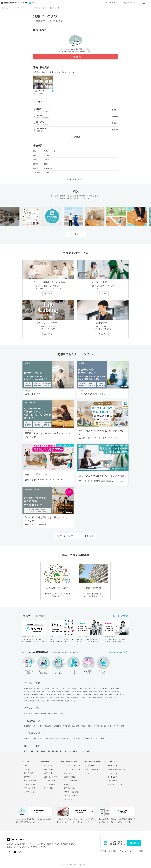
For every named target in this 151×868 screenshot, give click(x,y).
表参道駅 (104, 726)
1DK (33, 751)
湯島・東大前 (109, 695)
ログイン (130, 3)
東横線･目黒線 (83, 688)
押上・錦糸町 (67, 695)
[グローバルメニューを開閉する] (149, 3)
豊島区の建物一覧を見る (75, 179)
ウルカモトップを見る (121, 616)
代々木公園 (103, 688)
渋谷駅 (41, 726)
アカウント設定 (30, 788)
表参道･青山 (28, 688)
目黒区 (37, 713)
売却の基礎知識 (93, 769)
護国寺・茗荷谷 (93, 695)
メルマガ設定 (29, 792)
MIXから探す (49, 788)
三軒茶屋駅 (28, 726)
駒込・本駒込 (50, 698)
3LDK (75, 751)
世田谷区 (43, 713)
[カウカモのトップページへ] (17, 3)
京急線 (67, 701)
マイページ (28, 766)
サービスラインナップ (72, 769)
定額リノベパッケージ (72, 788)
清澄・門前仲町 (51, 691)
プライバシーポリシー (126, 851)
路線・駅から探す (51, 777)
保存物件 (27, 777)
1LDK (37, 751)
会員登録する (134, 843)
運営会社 (104, 851)
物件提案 (67, 784)
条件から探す (49, 766)
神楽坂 (118, 688)
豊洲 (43, 691)
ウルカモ (91, 773)
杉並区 (62, 713)
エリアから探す (50, 781)
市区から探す (49, 773)
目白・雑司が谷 (77, 695)
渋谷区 (50, 713)
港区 (26, 713)
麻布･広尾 (37, 688)
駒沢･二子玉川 (94, 688)
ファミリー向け (100, 739)
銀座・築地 (36, 691)
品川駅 (35, 726)
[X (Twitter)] (9, 852)
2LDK (62, 751)
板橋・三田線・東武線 (48, 701)
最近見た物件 (29, 773)
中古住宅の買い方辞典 (72, 792)
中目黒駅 (83, 726)
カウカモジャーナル (71, 796)
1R (25, 751)
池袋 (85, 695)
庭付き (42, 739)
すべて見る (75, 234)
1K (29, 751)
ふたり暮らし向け (88, 739)
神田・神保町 (40, 698)
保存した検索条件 (31, 781)
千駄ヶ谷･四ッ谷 (76, 691)
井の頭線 (111, 688)
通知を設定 (75, 57)
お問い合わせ (112, 781)
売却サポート (92, 766)
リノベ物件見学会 (71, 781)
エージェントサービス (72, 766)
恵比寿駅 (96, 726)
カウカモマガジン (71, 799)
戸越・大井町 (103, 691)
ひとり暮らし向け (76, 739)
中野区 (56, 713)
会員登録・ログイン (115, 784)
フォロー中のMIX (30, 784)
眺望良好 (58, 739)
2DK (57, 751)
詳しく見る (48, 294)
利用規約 (113, 851)
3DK (70, 751)
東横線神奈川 (75, 698)
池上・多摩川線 (114, 691)
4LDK (88, 751)
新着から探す (49, 769)
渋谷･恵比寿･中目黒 (48, 688)
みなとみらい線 (86, 698)
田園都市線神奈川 (98, 698)
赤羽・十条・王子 (111, 698)
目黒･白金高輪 (60, 688)
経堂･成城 (35, 695)
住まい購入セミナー (71, 773)
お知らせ (27, 769)
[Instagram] (20, 852)
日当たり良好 (50, 739)
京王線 (41, 695)
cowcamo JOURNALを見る (119, 652)
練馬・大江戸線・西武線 (32, 701)
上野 (101, 695)
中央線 (67, 691)
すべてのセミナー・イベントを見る (75, 536)
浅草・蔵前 (57, 695)
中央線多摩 (60, 701)
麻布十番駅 (120, 726)
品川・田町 (28, 691)
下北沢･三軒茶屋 (71, 688)
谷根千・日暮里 (29, 698)
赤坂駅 (90, 726)
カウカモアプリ (113, 773)
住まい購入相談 (70, 777)
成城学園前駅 (57, 726)
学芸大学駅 (112, 726)
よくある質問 (112, 777)
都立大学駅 (75, 726)
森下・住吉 (49, 695)
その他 (73, 701)
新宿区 (31, 713)
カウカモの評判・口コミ (116, 769)
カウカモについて (110, 3)
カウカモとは (112, 766)
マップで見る (75, 137)
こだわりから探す (51, 784)
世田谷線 (27, 695)
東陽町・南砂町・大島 (62, 698)
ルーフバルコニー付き (31, 739)
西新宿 (85, 691)
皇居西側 (60, 691)
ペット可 (66, 739)
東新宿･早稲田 (93, 691)
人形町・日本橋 (119, 695)
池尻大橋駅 (48, 726)
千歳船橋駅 (67, 726)
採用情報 (140, 851)
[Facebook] (15, 852)
